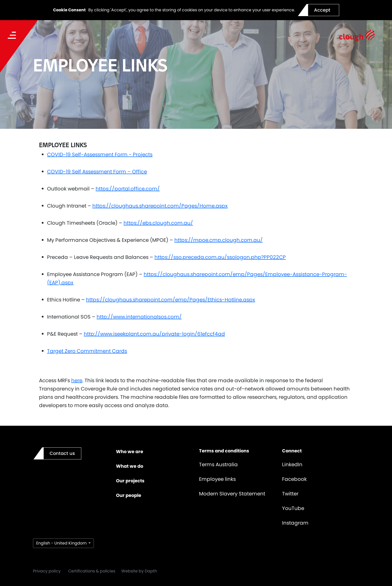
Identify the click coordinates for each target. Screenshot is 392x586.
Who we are (130, 452)
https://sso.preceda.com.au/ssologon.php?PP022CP (220, 257)
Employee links (217, 479)
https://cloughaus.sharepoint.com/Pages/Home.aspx (160, 206)
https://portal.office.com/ (128, 189)
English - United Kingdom (62, 543)
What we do (130, 466)
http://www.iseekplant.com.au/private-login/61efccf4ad (154, 334)
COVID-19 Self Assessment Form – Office (97, 172)
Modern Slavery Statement (232, 494)
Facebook (294, 479)
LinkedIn (292, 464)
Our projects (130, 481)
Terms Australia (218, 464)
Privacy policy (47, 571)
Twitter (290, 494)
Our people (129, 495)
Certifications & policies (92, 571)
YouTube (293, 508)
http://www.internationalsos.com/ (139, 317)
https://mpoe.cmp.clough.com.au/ (219, 240)
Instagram (295, 523)
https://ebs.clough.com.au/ (158, 223)
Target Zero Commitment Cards (87, 351)
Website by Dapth (139, 571)
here (77, 380)
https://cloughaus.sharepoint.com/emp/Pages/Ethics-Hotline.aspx (171, 300)
